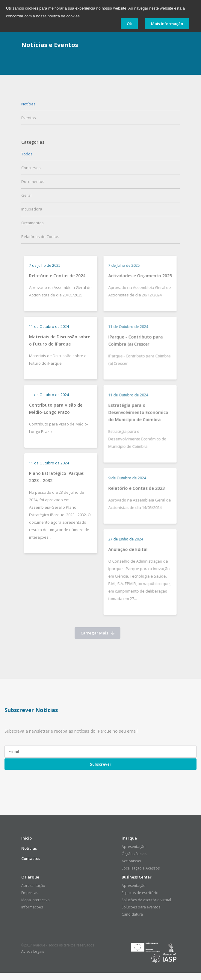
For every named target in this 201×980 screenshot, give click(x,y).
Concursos (31, 168)
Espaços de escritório (140, 893)
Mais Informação (167, 24)
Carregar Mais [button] (98, 633)
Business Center (137, 877)
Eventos (29, 118)
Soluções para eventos (141, 907)
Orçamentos (33, 223)
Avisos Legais (33, 951)
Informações (32, 907)
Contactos (31, 858)
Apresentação (134, 847)
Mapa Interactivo (35, 900)
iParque (129, 838)
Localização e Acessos (141, 868)
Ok (129, 24)
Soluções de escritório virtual (146, 900)
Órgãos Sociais (134, 854)
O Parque (30, 877)
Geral (26, 195)
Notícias (28, 104)
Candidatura (132, 914)
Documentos (33, 181)
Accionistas (131, 861)
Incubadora (32, 209)
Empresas (30, 893)
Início (27, 838)
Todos (27, 154)
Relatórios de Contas (40, 237)
